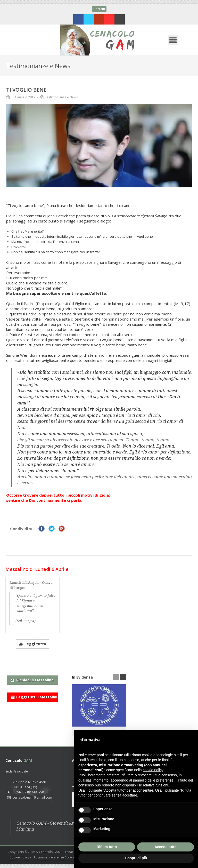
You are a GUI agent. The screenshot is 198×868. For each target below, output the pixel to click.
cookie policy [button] (153, 770)
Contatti (99, 9)
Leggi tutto (32, 644)
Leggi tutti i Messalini (34, 696)
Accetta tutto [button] (166, 847)
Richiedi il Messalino (32, 679)
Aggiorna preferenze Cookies (55, 857)
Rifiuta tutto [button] (107, 847)
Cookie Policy (19, 857)
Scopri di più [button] (136, 858)
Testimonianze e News (61, 97)
